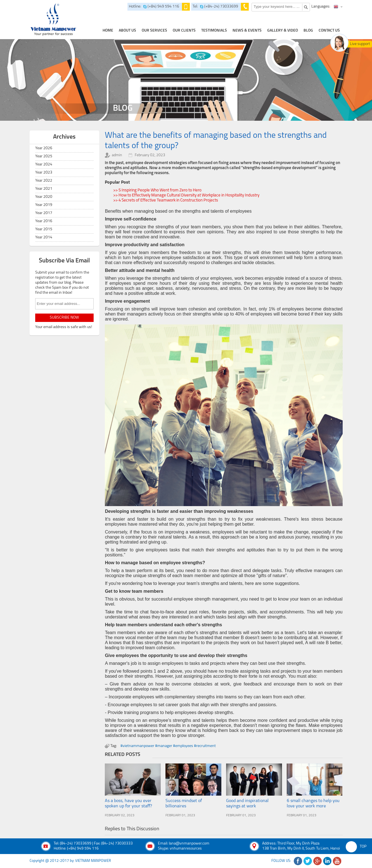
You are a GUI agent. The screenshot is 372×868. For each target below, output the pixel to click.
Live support (360, 44)
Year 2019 (44, 205)
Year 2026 (44, 148)
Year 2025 (44, 156)
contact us (329, 31)
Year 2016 (44, 221)
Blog (308, 31)
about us (127, 31)
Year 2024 (44, 164)
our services (154, 31)
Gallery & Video (283, 31)
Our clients (184, 31)
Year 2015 (44, 229)
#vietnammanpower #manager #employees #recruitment (168, 746)
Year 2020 (44, 197)
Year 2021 (44, 189)
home (108, 31)
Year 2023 (44, 173)
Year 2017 (44, 213)
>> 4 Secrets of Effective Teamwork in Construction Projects (166, 201)
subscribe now (64, 318)
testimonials (214, 31)
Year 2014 (44, 237)
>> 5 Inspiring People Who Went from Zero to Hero (157, 190)
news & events (247, 31)
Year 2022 (44, 181)
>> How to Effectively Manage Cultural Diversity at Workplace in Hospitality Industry (186, 195)
